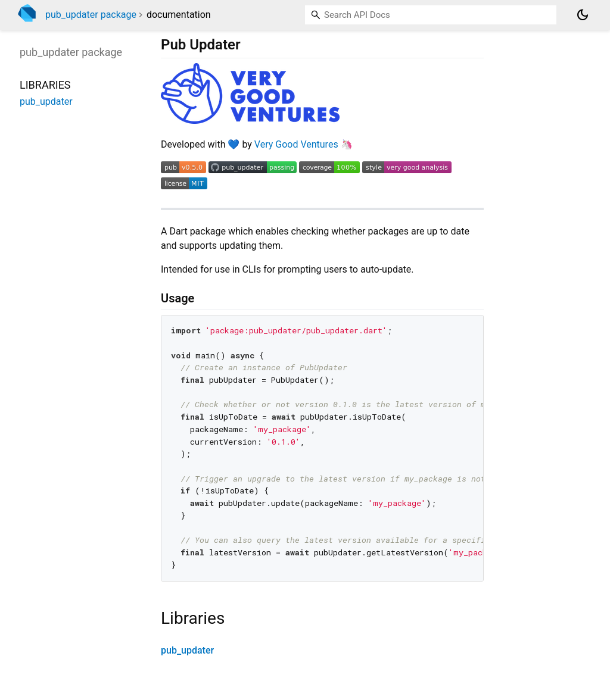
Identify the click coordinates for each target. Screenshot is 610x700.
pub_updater (187, 650)
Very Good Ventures (296, 144)
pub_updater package (91, 15)
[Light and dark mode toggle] (583, 15)
